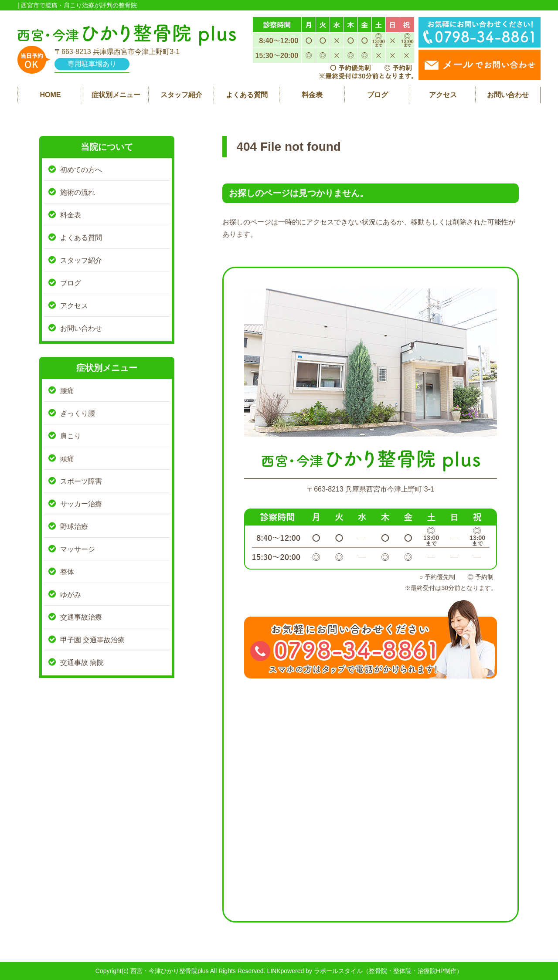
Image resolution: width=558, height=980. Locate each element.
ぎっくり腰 (78, 413)
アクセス (443, 95)
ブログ (378, 95)
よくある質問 (247, 95)
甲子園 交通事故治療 (92, 640)
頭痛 (67, 459)
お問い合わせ (508, 95)
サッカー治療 (81, 504)
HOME (51, 95)
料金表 (312, 95)
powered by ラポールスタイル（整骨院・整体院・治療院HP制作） (372, 971)
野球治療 (74, 527)
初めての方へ (81, 170)
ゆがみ (71, 595)
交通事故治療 (81, 617)
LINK (274, 971)
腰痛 (67, 391)
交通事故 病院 (82, 663)
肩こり (71, 436)
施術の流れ (78, 192)
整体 (67, 572)
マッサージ (78, 549)
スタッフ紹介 (181, 95)
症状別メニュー (116, 95)
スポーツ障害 (81, 481)
